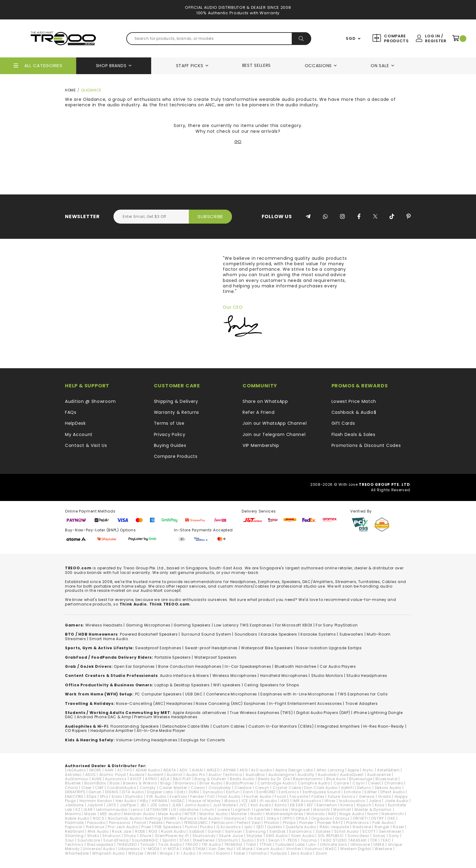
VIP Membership (261, 445)
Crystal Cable (287, 788)
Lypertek (262, 810)
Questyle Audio (301, 827)
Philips (289, 823)
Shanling (74, 836)
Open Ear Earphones (134, 666)
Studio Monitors (327, 676)
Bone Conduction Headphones (190, 666)
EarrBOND (266, 792)
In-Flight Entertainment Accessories (306, 703)
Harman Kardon (96, 801)
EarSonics (289, 792)
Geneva (367, 796)
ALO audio (261, 770)
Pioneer (307, 823)
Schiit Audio (347, 831)
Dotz (181, 792)
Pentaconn (223, 823)
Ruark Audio (173, 831)
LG (174, 810)
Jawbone (74, 805)
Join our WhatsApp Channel (275, 423)
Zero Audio (301, 853)
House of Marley (205, 801)
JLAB (177, 805)
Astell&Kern (388, 770)
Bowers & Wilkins (140, 783)
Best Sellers (257, 65)
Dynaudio (213, 792)
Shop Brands (111, 66)
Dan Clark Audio (321, 788)
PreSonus (95, 827)
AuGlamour (77, 779)
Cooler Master (173, 788)
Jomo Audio (197, 805)
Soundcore (89, 840)
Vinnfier (294, 849)
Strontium (228, 840)
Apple (353, 770)
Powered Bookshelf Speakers (149, 634)
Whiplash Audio (109, 853)
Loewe (224, 810)
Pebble (156, 823)
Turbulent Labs (290, 844)
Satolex (323, 831)
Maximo (73, 814)
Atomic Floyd (113, 775)
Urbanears (129, 849)
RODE (140, 831)
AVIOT (136, 779)
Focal (280, 796)
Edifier (371, 792)
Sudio (248, 840)
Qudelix (275, 827)
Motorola (316, 814)
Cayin (359, 783)
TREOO (192, 844)
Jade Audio (396, 801)
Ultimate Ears (333, 844)
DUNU (194, 792)
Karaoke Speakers (279, 634)
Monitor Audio (214, 814)
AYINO (151, 779)
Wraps (166, 853)
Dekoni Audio (388, 788)
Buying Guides (170, 445)
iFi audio (268, 801)
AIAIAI (197, 770)
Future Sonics (342, 796)
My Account (79, 434)
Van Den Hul (221, 849)
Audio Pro (196, 775)
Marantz (322, 810)
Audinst (175, 775)
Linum (208, 810)
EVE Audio (156, 796)
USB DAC (194, 694)
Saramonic (301, 831)
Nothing (153, 818)
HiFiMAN (160, 801)
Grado (385, 796)
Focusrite (299, 796)
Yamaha (258, 853)
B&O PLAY (182, 779)
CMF (99, 788)
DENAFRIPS (75, 792)
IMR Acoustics (307, 801)
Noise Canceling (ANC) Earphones (231, 703)
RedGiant (75, 831)
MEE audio (110, 814)
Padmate (74, 823)
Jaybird (95, 805)
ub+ (313, 844)
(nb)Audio (75, 770)
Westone (383, 849)
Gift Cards (343, 423)
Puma (191, 827)
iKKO (285, 801)
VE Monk (245, 849)
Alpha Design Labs (294, 770)
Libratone (189, 810)
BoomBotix (95, 783)
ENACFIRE (74, 796)
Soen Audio (303, 836)
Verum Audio (269, 849)
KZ (78, 810)
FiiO (211, 796)
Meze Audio (170, 814)
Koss (380, 805)
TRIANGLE (234, 844)
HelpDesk (75, 423)
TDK (374, 840)
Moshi (257, 814)
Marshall (342, 810)
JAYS (111, 805)
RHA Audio (98, 831)
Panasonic (120, 823)
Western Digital (356, 849)
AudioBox (255, 775)
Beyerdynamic (308, 779)
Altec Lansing (330, 770)
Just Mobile (224, 805)
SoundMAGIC (145, 840)
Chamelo (394, 783)
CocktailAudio (121, 788)
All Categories (43, 65)
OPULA (302, 818)
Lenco (137, 810)
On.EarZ (255, 818)
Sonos (379, 836)
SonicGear (358, 836)
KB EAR (297, 805)
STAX (184, 840)
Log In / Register (436, 38)
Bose (115, 783)
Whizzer (136, 853)
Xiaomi (223, 853)
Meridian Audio (139, 814)
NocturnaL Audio (125, 818)
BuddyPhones (240, 783)
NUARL (170, 818)
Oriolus (342, 818)
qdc (249, 827)
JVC (243, 805)
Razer (399, 827)
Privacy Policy (170, 434)
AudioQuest (352, 775)
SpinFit (169, 840)
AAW (109, 770)
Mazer (90, 814)
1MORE (95, 770)
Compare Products (396, 38)
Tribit (251, 844)
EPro (104, 796)
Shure (146, 836)
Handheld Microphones (284, 676)
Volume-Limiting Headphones (147, 740)
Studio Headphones (367, 676)
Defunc (364, 788)
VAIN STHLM (194, 849)
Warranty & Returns (177, 412)
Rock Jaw (122, 831)
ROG (153, 831)
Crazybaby (220, 788)
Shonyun (111, 836)
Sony (394, 836)
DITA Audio (133, 792)
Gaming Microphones (148, 625)
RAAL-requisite (335, 827)
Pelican (173, 823)
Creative (243, 788)
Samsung (256, 831)
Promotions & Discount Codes (366, 445)
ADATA (170, 770)
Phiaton (272, 823)
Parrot (140, 823)
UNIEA (379, 844)
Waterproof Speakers (216, 657)
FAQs (71, 412)
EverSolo (178, 796)
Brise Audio (211, 783)
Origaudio (321, 818)
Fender (197, 796)
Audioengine (281, 775)
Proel (146, 827)
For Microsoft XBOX (294, 625)
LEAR (88, 810)
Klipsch (364, 805)
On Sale (380, 66)
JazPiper (128, 805)
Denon (95, 792)
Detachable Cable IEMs (186, 726)
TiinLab (148, 844)
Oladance (234, 818)
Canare (341, 783)
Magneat (301, 810)
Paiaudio (96, 823)
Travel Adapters (362, 703)
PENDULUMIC (196, 823)
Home (70, 90)
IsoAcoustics (352, 801)
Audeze (137, 775)
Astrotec (73, 775)
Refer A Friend (259, 412)
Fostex (318, 796)
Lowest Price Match (354, 401)
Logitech (242, 810)
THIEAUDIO (127, 844)
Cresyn (262, 788)
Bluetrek (73, 783)
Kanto (281, 805)
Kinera (347, 805)
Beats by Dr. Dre (274, 779)
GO (238, 142)
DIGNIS (112, 792)
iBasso (231, 801)
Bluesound (386, 779)
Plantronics (358, 823)
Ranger (382, 827)
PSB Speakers (168, 827)
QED (260, 827)
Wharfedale (77, 853)
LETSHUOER (157, 810)
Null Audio (210, 818)
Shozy (130, 836)
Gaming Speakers (192, 625)
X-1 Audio (186, 853)
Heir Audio (126, 801)
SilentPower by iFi (172, 836)
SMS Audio (277, 836)
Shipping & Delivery (176, 401)
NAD (332, 814)
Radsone (362, 827)
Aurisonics (116, 779)
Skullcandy (204, 836)
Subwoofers (351, 634)
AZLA (165, 779)
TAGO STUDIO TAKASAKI (343, 840)
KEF (310, 805)
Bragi (166, 783)
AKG (244, 770)
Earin (248, 792)
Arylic (368, 770)
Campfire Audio (314, 783)
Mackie (281, 810)
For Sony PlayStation (337, 625)
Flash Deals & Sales (354, 434)
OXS (391, 818)
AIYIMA (230, 770)
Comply (148, 788)
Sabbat (197, 831)
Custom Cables (229, 726)
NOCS (99, 818)
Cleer (87, 788)
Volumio (313, 849)
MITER (190, 814)
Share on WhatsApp (265, 401)
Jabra (375, 801)
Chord (71, 788)
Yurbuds (279, 853)
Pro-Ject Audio (123, 827)
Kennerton (327, 805)
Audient (155, 775)
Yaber (240, 853)
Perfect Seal (249, 823)
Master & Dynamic (373, 810)
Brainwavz (185, 783)
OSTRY (377, 818)
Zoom (322, 853)
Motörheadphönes (285, 814)
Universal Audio (99, 849)
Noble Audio (77, 818)
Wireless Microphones (235, 676)
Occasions (318, 66)
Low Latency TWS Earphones (243, 625)
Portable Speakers (173, 657)
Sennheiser (390, 831)
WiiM (152, 853)
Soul (70, 840)
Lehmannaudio (112, 810)
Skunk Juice (231, 836)
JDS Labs (159, 805)
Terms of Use (169, 423)
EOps (92, 796)
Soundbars (246, 634)
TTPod (266, 844)
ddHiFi (347, 788)
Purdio (206, 827)
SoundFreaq (116, 840)
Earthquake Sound (322, 792)
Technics (74, 844)
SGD (351, 39)
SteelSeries (204, 840)
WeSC (331, 849)
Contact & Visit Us (86, 445)
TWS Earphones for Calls (363, 694)
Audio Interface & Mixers (185, 676)
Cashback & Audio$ (354, 412)
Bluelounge (361, 779)
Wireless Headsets (104, 625)
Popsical (74, 827)
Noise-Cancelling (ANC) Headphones (154, 703)
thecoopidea (100, 844)
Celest (374, 783)
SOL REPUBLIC (331, 836)
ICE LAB (249, 801)
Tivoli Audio (170, 844)
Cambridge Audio (276, 783)
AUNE (97, 779)
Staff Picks (190, 66)
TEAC (386, 840)
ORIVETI (360, 818)
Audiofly (306, 775)
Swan (274, 840)
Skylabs (255, 836)
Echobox (353, 792)
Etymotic (134, 796)
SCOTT (369, 831)
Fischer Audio (258, 796)
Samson (234, 831)
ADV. (184, 770)
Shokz (93, 836)
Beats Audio (242, 779)
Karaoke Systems (318, 634)
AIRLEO (213, 770)
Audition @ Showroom (90, 401)
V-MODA (151, 849)
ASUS (91, 775)
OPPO (287, 818)
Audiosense (379, 775)
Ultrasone (360, 844)
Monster (239, 814)
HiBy (144, 801)
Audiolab (327, 775)
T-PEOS (290, 840)
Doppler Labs (160, 792)
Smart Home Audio (109, 639)
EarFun (233, 792)
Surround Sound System (206, 634)
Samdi (215, 831)
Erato (117, 796)
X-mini (206, 853)
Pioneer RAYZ (330, 823)
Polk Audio (383, 823)
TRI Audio (211, 844)
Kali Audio (261, 805)
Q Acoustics (229, 827)
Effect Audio (393, 792)
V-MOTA (171, 849)
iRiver (330, 801)
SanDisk (277, 831)
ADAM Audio (148, 770)
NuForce (188, 818)
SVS (261, 840)
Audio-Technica (225, 775)
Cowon (198, 788)
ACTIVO (125, 770)
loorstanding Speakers (136, 726)
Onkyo (273, 818)
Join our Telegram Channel (274, 434)
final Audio (229, 796)
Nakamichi (393, 814)
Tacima (309, 840)
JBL (143, 805)
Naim (373, 814)
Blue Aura (336, 779)
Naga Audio (352, 814)
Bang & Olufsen (211, 779)
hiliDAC (178, 801)
